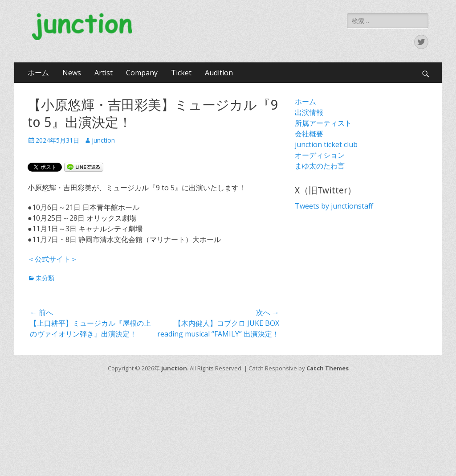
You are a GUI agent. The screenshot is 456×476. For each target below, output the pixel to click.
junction (103, 140)
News (72, 73)
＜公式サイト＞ (53, 259)
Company (142, 73)
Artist (104, 73)
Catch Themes (328, 368)
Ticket (181, 73)
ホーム (38, 73)
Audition (219, 73)
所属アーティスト (323, 123)
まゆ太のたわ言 (320, 166)
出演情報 (309, 112)
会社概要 (309, 134)
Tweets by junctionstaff (334, 206)
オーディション (320, 155)
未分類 (45, 278)
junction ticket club (326, 144)
